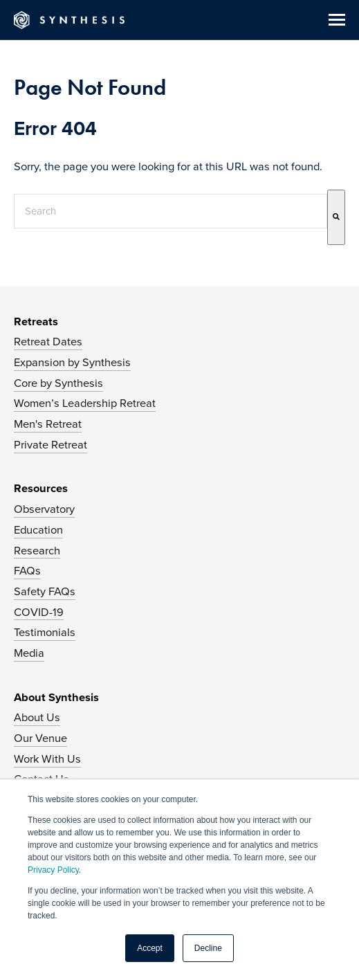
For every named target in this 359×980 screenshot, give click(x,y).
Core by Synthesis (58, 383)
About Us (37, 718)
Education (38, 530)
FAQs (27, 571)
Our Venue (40, 738)
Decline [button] (208, 948)
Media (29, 653)
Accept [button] (150, 948)
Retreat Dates (48, 342)
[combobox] (171, 211)
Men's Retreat (48, 424)
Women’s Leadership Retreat (85, 403)
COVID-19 (39, 612)
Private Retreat (50, 445)
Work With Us (47, 759)
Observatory (44, 509)
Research (37, 551)
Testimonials (45, 633)
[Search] (336, 217)
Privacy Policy (53, 870)
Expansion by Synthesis (72, 363)
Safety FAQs (45, 592)
